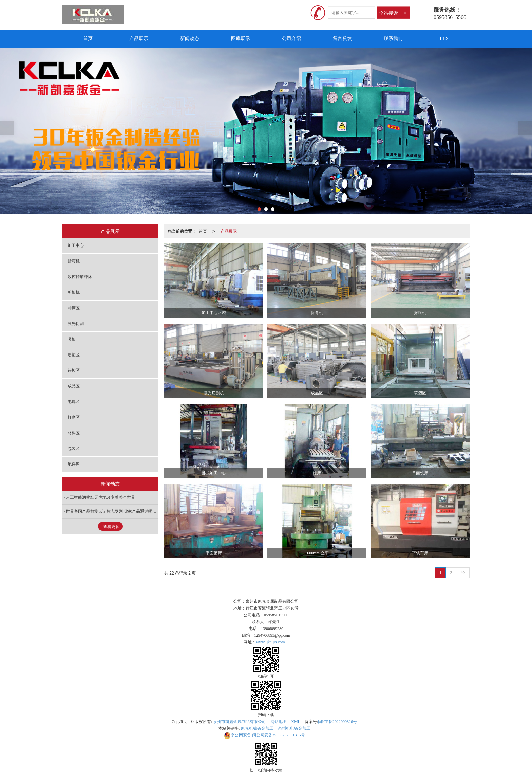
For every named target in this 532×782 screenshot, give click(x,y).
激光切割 (76, 324)
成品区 (74, 386)
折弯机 (74, 261)
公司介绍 (291, 39)
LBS (444, 39)
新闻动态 (190, 39)
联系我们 (393, 39)
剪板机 (74, 292)
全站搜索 (388, 13)
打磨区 (74, 417)
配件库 (74, 464)
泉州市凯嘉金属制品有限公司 (240, 722)
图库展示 (241, 39)
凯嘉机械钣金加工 (257, 728)
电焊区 (74, 402)
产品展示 (139, 39)
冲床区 (74, 308)
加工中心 (76, 245)
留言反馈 (342, 39)
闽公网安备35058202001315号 (264, 735)
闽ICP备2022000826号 (337, 722)
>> (463, 572)
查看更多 (111, 527)
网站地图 (279, 722)
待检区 (74, 370)
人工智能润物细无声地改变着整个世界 (100, 497)
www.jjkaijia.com (270, 642)
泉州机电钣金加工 (294, 728)
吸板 (72, 339)
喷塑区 (74, 355)
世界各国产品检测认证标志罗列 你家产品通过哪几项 (112, 511)
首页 (88, 39)
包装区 (74, 449)
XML (296, 722)
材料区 (74, 433)
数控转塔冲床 (80, 277)
